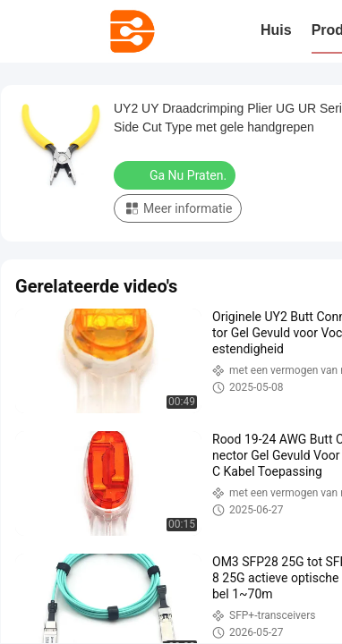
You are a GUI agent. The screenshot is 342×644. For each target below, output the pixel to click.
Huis (276, 30)
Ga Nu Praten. (176, 174)
